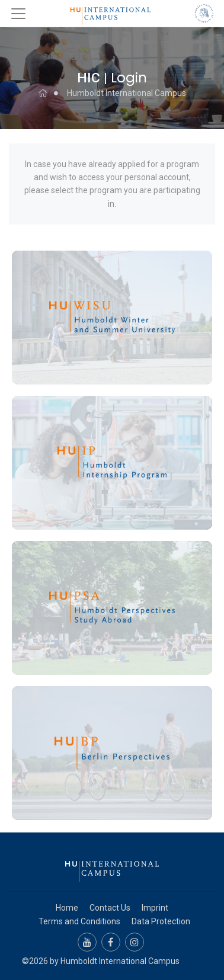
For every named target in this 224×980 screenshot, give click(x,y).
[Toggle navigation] (18, 14)
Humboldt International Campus (127, 93)
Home (67, 908)
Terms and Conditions (79, 921)
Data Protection (161, 921)
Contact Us (110, 908)
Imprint (155, 908)
